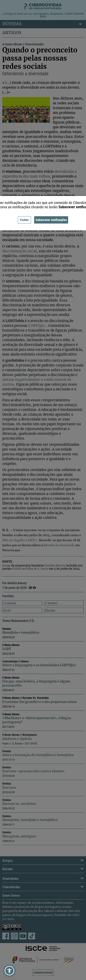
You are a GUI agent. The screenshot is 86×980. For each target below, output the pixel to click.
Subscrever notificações (51, 220)
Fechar (24, 220)
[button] (9, 971)
